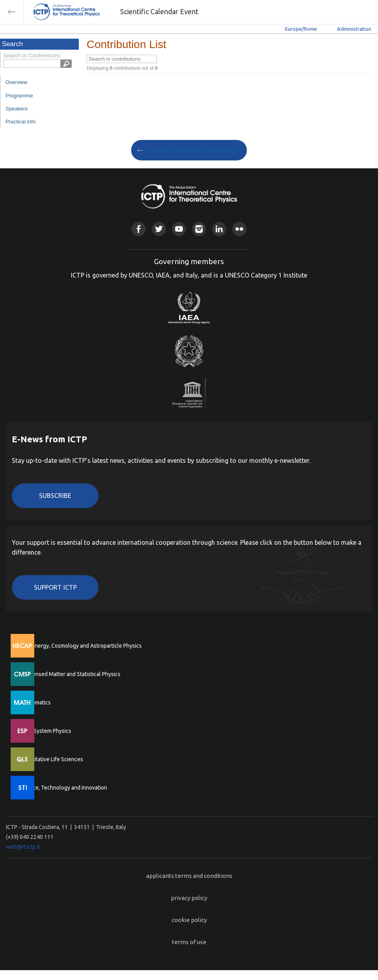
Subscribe (55, 496)
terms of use (189, 942)
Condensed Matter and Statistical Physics (70, 674)
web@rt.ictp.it (23, 847)
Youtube (179, 229)
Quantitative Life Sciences (51, 759)
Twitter (159, 229)
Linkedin (219, 229)
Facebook (138, 229)
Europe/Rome (301, 29)
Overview (17, 82)
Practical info (20, 122)
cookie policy (189, 920)
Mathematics (35, 702)
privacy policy (189, 898)
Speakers (17, 109)
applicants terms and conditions (189, 876)
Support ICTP (55, 587)
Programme (19, 96)
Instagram (199, 229)
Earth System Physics (45, 731)
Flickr (239, 229)
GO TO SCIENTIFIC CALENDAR (192, 150)
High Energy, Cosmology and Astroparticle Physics (81, 646)
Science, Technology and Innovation (63, 788)
